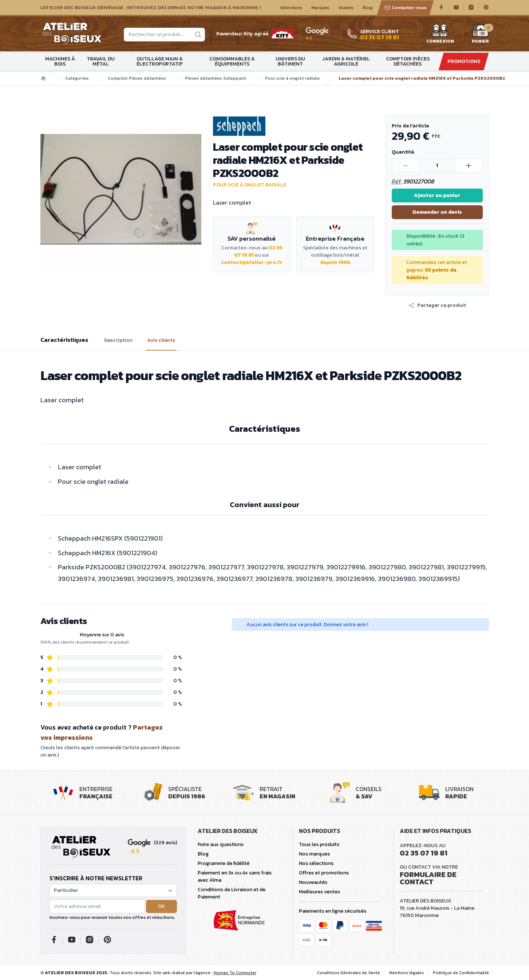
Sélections (291, 8)
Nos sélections (316, 863)
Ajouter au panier (437, 195)
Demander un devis (437, 212)
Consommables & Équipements (232, 61)
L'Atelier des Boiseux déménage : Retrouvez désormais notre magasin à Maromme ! (151, 8)
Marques (320, 8)
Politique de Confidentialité (461, 973)
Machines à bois (60, 61)
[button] (437, 305)
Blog (368, 8)
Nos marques (314, 854)
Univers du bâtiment (290, 61)
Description (118, 340)
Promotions (464, 61)
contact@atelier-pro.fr (252, 262)
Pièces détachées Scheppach (216, 78)
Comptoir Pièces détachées (408, 61)
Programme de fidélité (224, 863)
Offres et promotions (324, 873)
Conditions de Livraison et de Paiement (232, 893)
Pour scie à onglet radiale (292, 78)
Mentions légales (406, 973)
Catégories (77, 78)
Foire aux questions (221, 844)
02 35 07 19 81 (424, 853)
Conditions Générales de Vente (349, 973)
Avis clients (161, 340)
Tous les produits (319, 844)
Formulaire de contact (428, 878)
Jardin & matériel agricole (346, 61)
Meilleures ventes (319, 892)
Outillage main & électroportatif (160, 61)
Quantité (403, 152)
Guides (346, 8)
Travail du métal (101, 61)
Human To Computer (235, 973)
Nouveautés (313, 882)
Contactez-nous (406, 8)
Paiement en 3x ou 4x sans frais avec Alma (235, 876)
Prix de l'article (410, 126)
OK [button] (161, 906)
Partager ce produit (437, 305)
